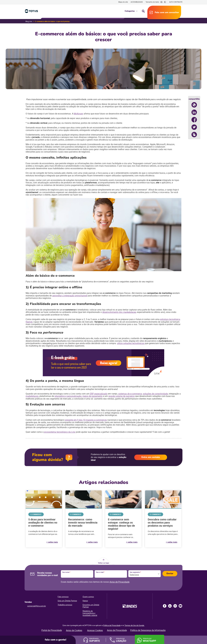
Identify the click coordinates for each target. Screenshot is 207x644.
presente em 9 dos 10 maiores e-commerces (86, 420)
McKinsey (78, 114)
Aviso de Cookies (74, 630)
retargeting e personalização (68, 396)
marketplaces (32, 396)
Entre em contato (151, 457)
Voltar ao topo (103, 563)
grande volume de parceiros (122, 396)
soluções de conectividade (155, 394)
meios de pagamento (93, 396)
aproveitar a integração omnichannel (70, 296)
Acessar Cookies (95, 630)
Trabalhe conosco (65, 605)
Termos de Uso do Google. (135, 625)
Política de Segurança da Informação (148, 630)
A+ (162, 2)
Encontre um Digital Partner (91, 606)
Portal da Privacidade (52, 630)
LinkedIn (170, 606)
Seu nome (66, 572)
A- (165, 2)
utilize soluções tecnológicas (131, 343)
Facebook (165, 606)
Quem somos (88, 597)
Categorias (130, 11)
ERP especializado (99, 394)
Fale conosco (63, 597)
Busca (143, 11)
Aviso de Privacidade (119, 582)
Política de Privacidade (112, 625)
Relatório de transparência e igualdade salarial (90, 613)
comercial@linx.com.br (37, 606)
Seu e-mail (100, 572)
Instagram (175, 606)
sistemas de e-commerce (130, 394)
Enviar (170, 573)
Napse (85, 601)
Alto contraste (176, 2)
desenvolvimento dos (113, 312)
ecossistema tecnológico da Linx (59, 432)
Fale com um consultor (167, 12)
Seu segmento (135, 572)
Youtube (180, 606)
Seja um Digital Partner (67, 601)
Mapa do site (123, 2)
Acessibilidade (137, 2)
